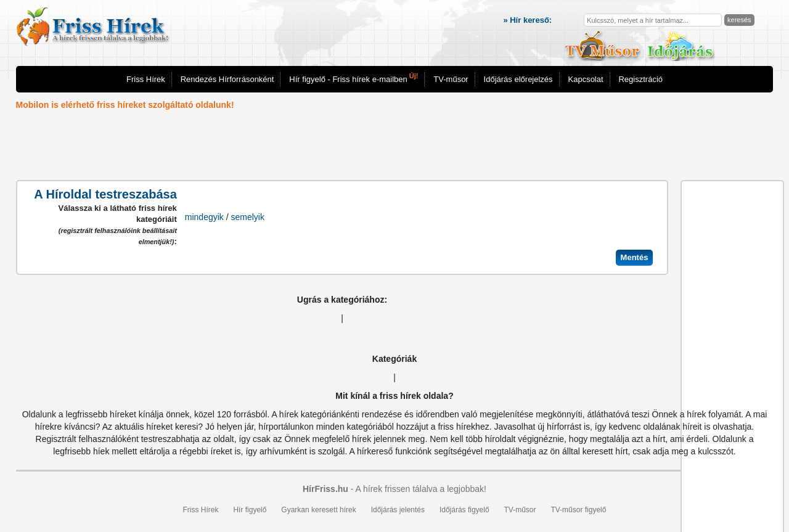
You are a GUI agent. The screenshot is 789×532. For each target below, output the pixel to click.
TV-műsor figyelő (578, 510)
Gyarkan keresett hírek (318, 510)
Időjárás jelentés (398, 510)
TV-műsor (451, 79)
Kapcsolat (586, 79)
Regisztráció (640, 79)
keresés (739, 20)
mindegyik (204, 217)
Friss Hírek (146, 79)
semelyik (248, 217)
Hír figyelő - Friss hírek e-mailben (354, 78)
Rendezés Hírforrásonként (227, 79)
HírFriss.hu (325, 489)
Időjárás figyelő (464, 510)
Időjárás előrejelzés (518, 79)
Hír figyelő (250, 510)
